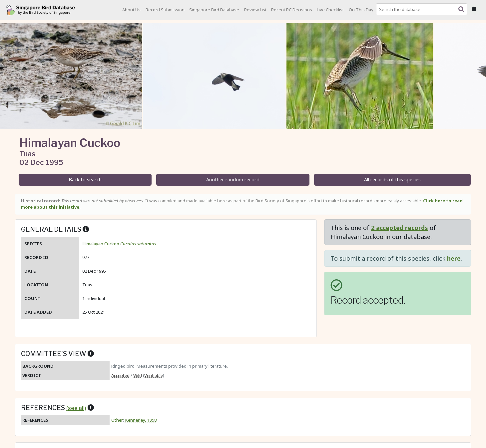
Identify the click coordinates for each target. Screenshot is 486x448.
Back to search (85, 179)
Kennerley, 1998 (141, 420)
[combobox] (423, 9)
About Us (131, 10)
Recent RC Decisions (292, 10)
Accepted (120, 375)
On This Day (361, 10)
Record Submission (165, 10)
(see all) (76, 408)
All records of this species (392, 179)
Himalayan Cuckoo (119, 244)
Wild (138, 375)
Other (117, 420)
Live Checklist (330, 10)
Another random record (233, 179)
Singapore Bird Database (214, 10)
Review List (255, 10)
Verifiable (154, 375)
